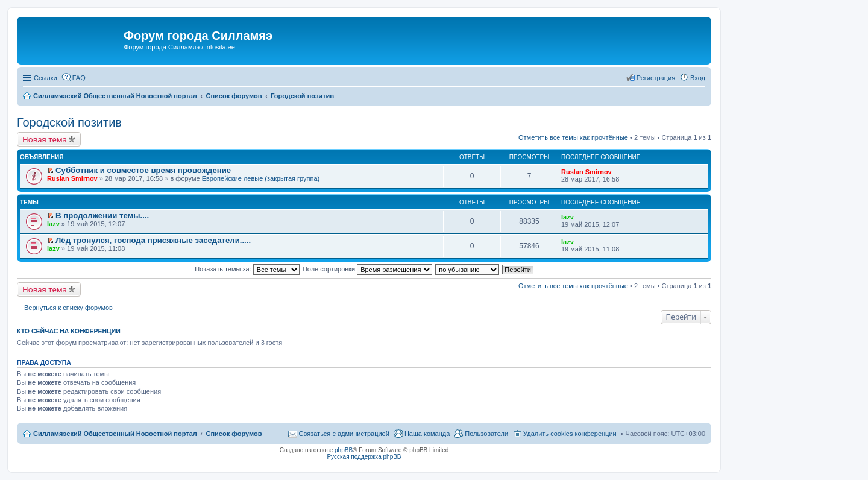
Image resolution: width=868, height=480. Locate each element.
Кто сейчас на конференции (69, 331)
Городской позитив (69, 122)
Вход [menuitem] (698, 78)
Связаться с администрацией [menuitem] (344, 434)
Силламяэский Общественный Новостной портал (115, 434)
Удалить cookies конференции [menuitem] (570, 434)
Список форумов (234, 434)
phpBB (344, 450)
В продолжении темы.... (102, 216)
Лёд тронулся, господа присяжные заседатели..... (153, 240)
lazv (53, 224)
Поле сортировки (367, 269)
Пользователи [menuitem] (486, 434)
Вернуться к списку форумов (68, 308)
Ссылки (46, 78)
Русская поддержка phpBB (364, 457)
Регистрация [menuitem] (656, 78)
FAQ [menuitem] (79, 78)
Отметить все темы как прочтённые (573, 137)
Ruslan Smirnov (72, 178)
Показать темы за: (247, 269)
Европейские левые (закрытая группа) (261, 178)
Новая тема (45, 139)
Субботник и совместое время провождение (143, 170)
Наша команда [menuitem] (427, 434)
